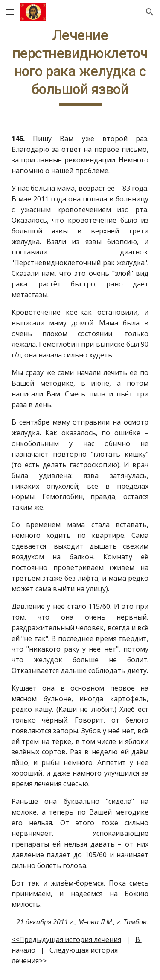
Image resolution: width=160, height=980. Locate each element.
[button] (10, 12)
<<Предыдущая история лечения (66, 939)
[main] (80, 66)
